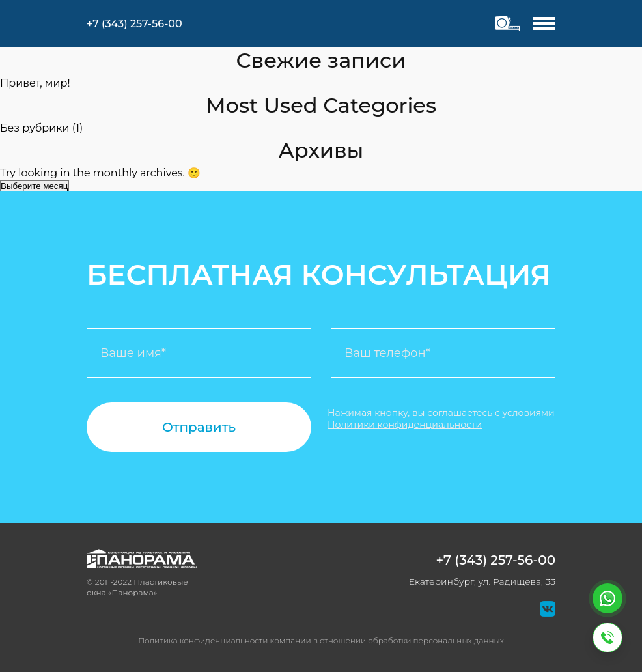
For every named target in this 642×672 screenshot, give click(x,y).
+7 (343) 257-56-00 (496, 560)
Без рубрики (35, 128)
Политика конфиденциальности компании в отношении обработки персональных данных (321, 640)
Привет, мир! (35, 83)
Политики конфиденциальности (405, 425)
